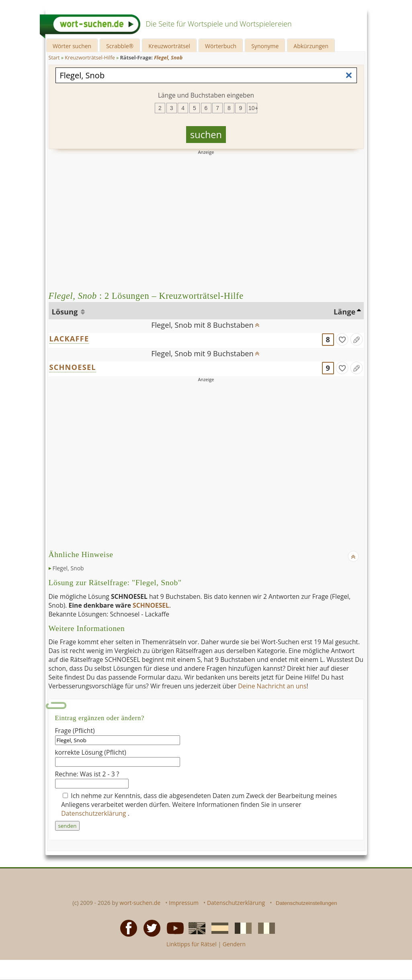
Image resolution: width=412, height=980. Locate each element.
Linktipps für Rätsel (192, 944)
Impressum (184, 903)
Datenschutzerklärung (94, 813)
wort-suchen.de (140, 903)
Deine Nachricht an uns (272, 686)
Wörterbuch (221, 46)
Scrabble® (120, 46)
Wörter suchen (72, 46)
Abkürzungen (311, 46)
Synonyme (265, 46)
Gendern (234, 944)
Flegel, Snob (68, 568)
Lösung (66, 312)
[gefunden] (342, 339)
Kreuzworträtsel (169, 46)
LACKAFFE (69, 339)
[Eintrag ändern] (357, 339)
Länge (344, 312)
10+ (253, 108)
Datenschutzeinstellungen (306, 903)
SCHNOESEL (73, 367)
